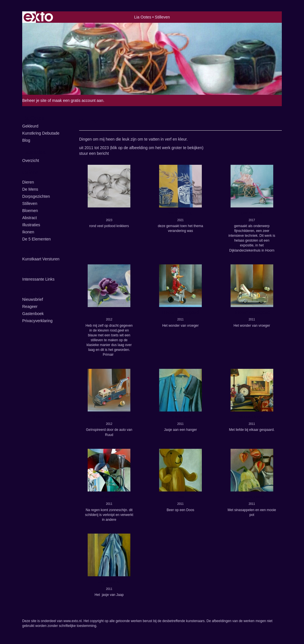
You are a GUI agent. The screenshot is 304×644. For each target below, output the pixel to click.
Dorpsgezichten (36, 196)
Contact (31, 291)
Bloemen (30, 211)
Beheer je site (34, 100)
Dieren (28, 182)
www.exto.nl (73, 621)
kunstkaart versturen (41, 259)
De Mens (30, 189)
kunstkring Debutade (41, 133)
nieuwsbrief (33, 299)
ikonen (28, 232)
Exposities (34, 152)
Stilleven (30, 203)
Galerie (30, 172)
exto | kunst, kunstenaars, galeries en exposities (38, 17)
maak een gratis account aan (78, 100)
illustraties (31, 225)
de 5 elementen (36, 239)
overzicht (31, 161)
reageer (30, 306)
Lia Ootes (143, 17)
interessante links (38, 279)
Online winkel (38, 251)
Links (28, 271)
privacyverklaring (37, 321)
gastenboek (33, 314)
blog (26, 140)
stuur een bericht (94, 153)
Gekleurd (30, 126)
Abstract (29, 218)
